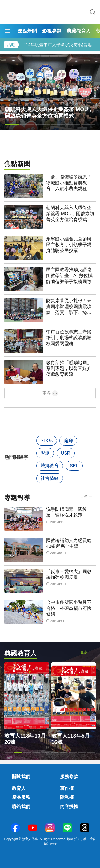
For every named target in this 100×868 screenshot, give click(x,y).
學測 (45, 453)
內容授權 (69, 807)
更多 (47, 393)
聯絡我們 (21, 807)
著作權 (67, 788)
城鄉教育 (50, 466)
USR (66, 453)
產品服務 (21, 797)
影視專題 (52, 31)
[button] (12, 125)
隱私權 (67, 797)
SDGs (47, 441)
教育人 (19, 788)
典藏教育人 (79, 31)
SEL (74, 466)
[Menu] (7, 31)
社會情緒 (50, 478)
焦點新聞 (27, 31)
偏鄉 (68, 441)
